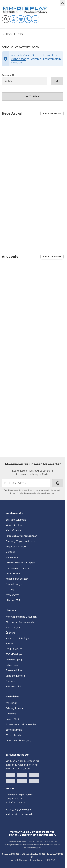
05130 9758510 (23, 810)
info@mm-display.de (22, 814)
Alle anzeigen (52, 113)
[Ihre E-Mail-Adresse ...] (26, 483)
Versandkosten (46, 841)
